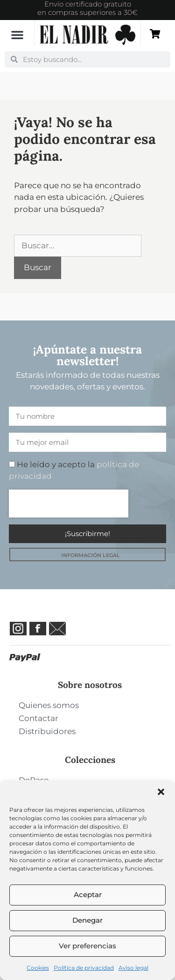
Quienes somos (49, 705)
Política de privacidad (84, 968)
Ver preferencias (87, 946)
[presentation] (69, 504)
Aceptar (88, 895)
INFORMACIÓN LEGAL (91, 555)
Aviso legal (133, 968)
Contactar (38, 718)
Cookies (38, 968)
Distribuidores (47, 731)
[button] (161, 792)
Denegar (87, 920)
